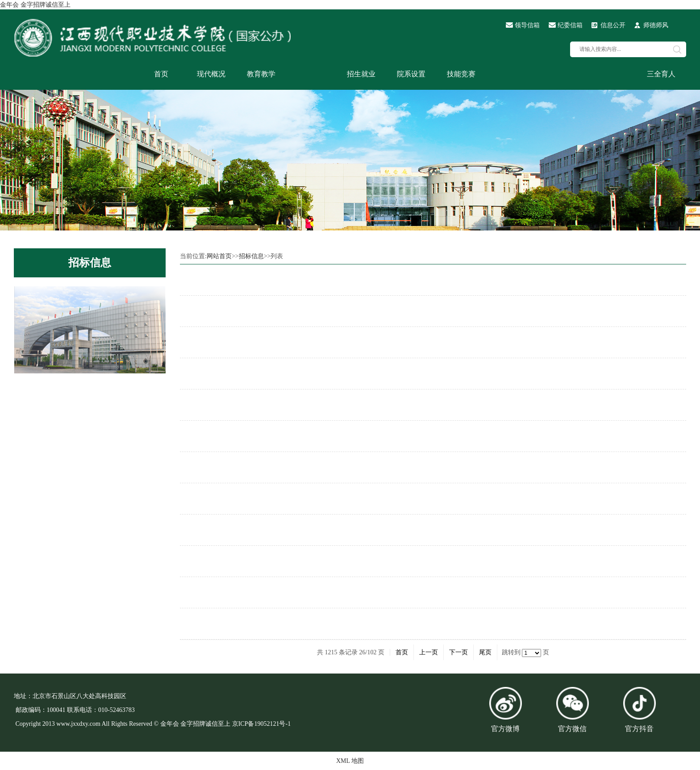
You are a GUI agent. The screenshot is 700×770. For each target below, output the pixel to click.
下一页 (458, 652)
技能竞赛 (461, 74)
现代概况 (211, 74)
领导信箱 (527, 25)
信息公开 (613, 25)
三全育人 (661, 74)
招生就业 (361, 74)
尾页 (485, 652)
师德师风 (656, 25)
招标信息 (90, 263)
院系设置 (411, 74)
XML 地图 (350, 761)
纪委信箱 (570, 25)
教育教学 (261, 74)
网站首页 (219, 256)
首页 (161, 74)
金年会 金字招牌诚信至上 (35, 5)
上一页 (429, 652)
